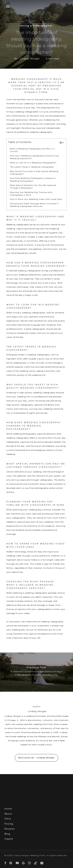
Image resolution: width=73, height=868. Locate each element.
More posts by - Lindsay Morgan (36, 758)
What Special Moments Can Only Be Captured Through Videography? (33, 187)
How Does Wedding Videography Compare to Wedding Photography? (33, 180)
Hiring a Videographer (36, 26)
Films (8, 819)
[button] (8, 6)
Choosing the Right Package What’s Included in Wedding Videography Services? (34, 205)
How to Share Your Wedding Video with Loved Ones (36, 199)
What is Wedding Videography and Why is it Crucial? (32, 150)
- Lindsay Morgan (29, 59)
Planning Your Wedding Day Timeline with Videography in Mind (31, 194)
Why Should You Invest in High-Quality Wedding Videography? (34, 173)
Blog (7, 834)
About (8, 814)
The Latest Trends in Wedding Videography (32, 167)
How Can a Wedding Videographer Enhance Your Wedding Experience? (35, 157)
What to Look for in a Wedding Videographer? (33, 163)
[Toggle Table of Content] (60, 143)
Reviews (9, 829)
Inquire (9, 839)
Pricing (9, 824)
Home (8, 809)
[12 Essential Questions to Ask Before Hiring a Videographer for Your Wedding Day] (36, 672)
